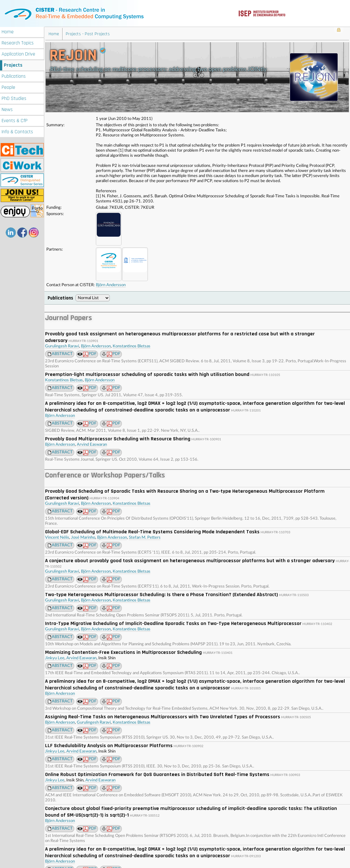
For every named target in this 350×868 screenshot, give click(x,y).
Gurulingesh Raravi (62, 345)
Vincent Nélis (57, 537)
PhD (14, 98)
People (8, 86)
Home (8, 31)
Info (17, 131)
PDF (90, 353)
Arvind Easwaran (92, 444)
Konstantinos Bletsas (132, 345)
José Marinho (83, 537)
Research (18, 42)
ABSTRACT (62, 353)
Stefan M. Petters (145, 537)
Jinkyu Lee (55, 657)
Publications (14, 75)
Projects (13, 64)
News (7, 109)
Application (18, 53)
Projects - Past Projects (88, 33)
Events (15, 120)
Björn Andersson (111, 284)
